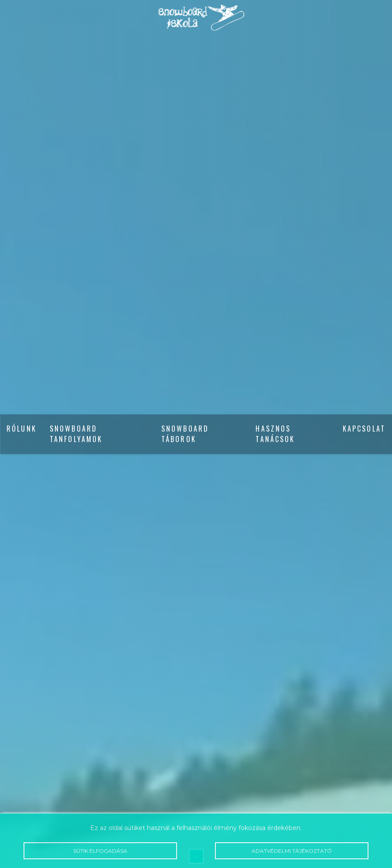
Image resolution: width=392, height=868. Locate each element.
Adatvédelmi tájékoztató (292, 851)
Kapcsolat (364, 429)
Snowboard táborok (185, 434)
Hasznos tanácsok (275, 434)
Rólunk (22, 429)
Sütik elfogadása (100, 851)
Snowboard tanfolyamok (76, 434)
